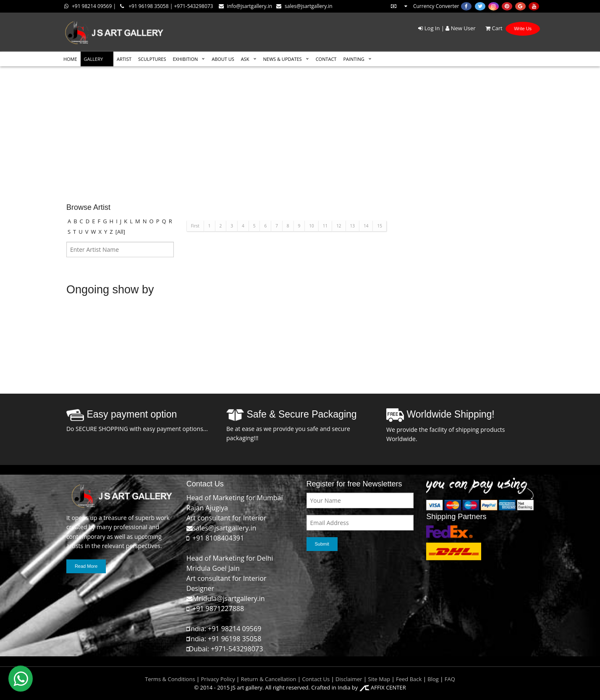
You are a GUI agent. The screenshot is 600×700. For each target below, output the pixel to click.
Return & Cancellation (269, 679)
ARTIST (124, 59)
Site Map (378, 679)
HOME (70, 59)
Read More (86, 566)
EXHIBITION (185, 59)
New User (460, 28)
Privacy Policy (218, 679)
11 (325, 226)
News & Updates (283, 59)
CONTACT (326, 59)
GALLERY (94, 59)
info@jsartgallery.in (245, 6)
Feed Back (409, 679)
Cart (490, 28)
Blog (433, 679)
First (195, 226)
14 (366, 226)
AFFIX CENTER (383, 687)
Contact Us (316, 679)
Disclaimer (348, 679)
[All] (120, 232)
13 (352, 226)
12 (339, 226)
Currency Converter (424, 6)
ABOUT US (223, 59)
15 (379, 226)
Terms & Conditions (170, 679)
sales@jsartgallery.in (304, 6)
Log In (429, 28)
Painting (354, 59)
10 (311, 226)
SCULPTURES (152, 59)
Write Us (523, 29)
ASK (245, 59)
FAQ (450, 679)
